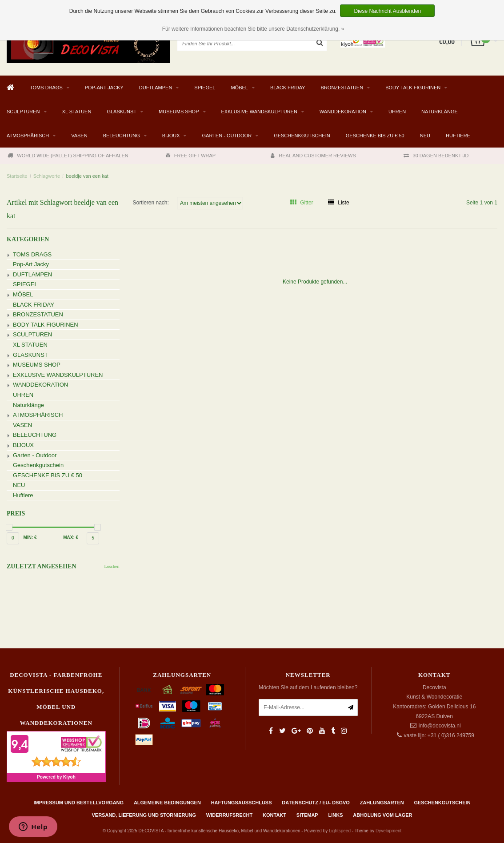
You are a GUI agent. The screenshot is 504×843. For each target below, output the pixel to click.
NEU (425, 136)
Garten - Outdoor (227, 136)
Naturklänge (440, 112)
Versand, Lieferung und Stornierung (144, 815)
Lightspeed (340, 831)
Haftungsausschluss (242, 803)
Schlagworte (47, 176)
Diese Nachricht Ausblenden (387, 11)
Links (335, 815)
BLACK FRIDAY (288, 88)
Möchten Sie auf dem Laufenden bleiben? (308, 687)
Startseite (17, 176)
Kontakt (274, 815)
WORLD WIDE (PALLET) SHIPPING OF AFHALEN (68, 156)
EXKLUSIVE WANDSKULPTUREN (259, 112)
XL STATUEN (77, 112)
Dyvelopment (388, 831)
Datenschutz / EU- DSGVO (316, 803)
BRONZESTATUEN (342, 88)
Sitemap (307, 815)
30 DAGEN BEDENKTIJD (436, 156)
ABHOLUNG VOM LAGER (382, 815)
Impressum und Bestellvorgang (78, 803)
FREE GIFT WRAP (191, 156)
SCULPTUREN (23, 112)
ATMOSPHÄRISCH (28, 136)
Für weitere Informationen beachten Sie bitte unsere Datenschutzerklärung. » (253, 29)
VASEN (79, 136)
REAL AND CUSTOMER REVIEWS (313, 156)
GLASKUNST (122, 112)
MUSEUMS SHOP (179, 112)
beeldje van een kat (87, 176)
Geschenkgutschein (302, 136)
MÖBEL (239, 88)
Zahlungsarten (382, 803)
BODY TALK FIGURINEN (413, 88)
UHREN (397, 112)
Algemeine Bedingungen (167, 803)
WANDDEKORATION (343, 112)
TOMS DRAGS (46, 88)
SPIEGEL (205, 88)
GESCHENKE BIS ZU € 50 (375, 136)
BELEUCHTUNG (122, 136)
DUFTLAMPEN (156, 88)
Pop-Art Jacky (104, 88)
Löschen (112, 566)
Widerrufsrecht (230, 815)
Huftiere (458, 136)
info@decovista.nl (440, 726)
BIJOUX (171, 136)
